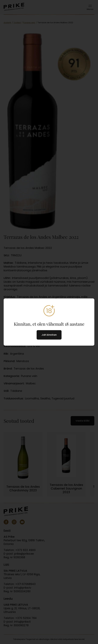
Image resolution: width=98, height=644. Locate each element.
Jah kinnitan (49, 335)
